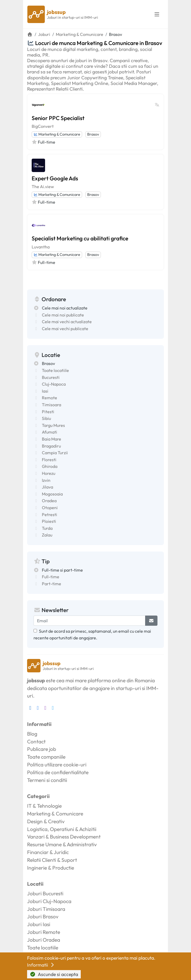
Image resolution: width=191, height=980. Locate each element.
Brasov (93, 134)
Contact (36, 741)
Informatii (41, 965)
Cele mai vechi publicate (65, 329)
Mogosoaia (52, 494)
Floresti (49, 460)
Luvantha (41, 247)
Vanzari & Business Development (64, 837)
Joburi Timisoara (46, 909)
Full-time (51, 577)
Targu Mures (53, 425)
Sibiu (46, 418)
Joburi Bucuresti (45, 893)
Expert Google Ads (55, 178)
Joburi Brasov (43, 916)
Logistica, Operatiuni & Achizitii (62, 829)
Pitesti (48, 412)
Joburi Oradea (44, 940)
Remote (49, 398)
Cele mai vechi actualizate (67, 322)
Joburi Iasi (39, 924)
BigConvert (43, 126)
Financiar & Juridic (48, 852)
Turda (47, 528)
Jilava (47, 487)
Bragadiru (51, 446)
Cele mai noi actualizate (65, 308)
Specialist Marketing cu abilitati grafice (80, 238)
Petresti (49, 515)
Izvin (46, 480)
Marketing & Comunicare (57, 134)
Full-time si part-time (62, 570)
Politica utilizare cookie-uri (57, 765)
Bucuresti (51, 377)
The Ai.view (43, 187)
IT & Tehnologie (44, 806)
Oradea (49, 501)
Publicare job (42, 749)
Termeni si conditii (47, 780)
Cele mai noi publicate (63, 315)
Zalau (47, 535)
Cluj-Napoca (54, 384)
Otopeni (50, 508)
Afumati (49, 432)
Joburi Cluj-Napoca (49, 901)
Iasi (45, 391)
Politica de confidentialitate (58, 772)
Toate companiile (46, 757)
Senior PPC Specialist (58, 118)
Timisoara (52, 405)
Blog (32, 734)
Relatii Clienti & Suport (52, 860)
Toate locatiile (55, 370)
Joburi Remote (44, 932)
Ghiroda (50, 466)
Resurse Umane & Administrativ (62, 844)
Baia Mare (52, 439)
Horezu (49, 473)
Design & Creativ (46, 821)
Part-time (52, 584)
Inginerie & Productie (51, 868)
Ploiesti (49, 521)
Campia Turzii (55, 453)
